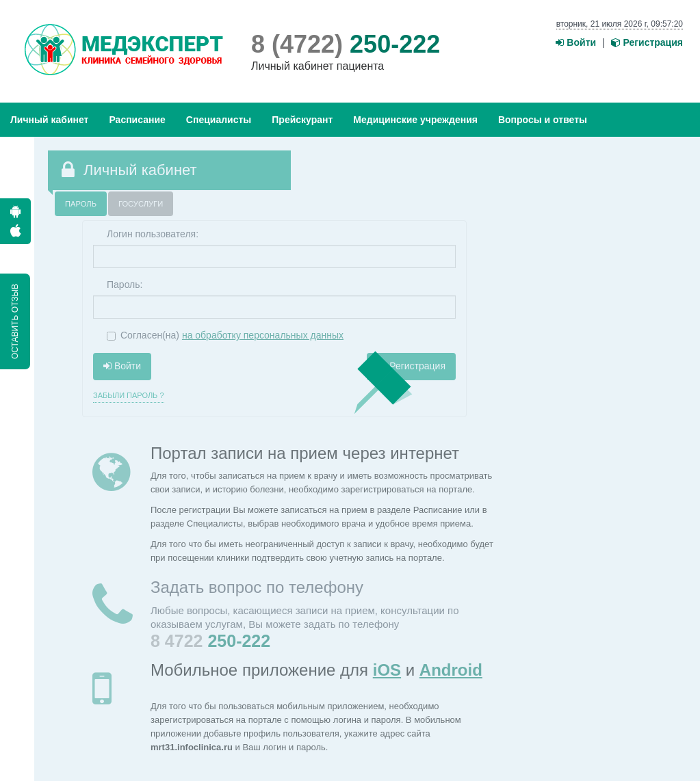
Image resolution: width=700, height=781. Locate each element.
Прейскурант (302, 120)
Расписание (137, 120)
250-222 (346, 44)
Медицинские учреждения (415, 120)
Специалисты (219, 120)
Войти (576, 42)
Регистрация (647, 42)
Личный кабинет (49, 120)
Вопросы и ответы (543, 120)
